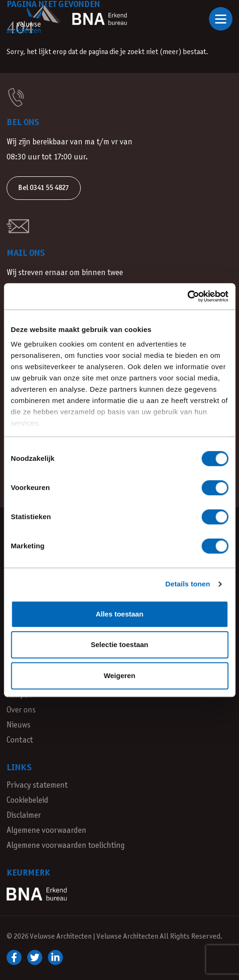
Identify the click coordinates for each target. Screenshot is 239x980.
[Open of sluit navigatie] (221, 19)
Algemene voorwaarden (46, 831)
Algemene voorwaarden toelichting (66, 846)
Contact (20, 740)
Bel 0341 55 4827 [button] (44, 188)
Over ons (21, 710)
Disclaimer (24, 816)
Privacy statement (37, 786)
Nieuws (19, 725)
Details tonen (188, 584)
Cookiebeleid (27, 801)
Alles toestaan (120, 614)
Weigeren (119, 676)
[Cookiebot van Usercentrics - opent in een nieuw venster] (187, 296)
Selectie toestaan (119, 644)
